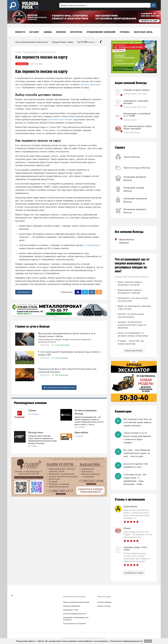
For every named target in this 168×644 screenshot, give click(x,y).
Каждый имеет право (63, 42)
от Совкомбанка (91, 245)
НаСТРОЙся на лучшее (89, 42)
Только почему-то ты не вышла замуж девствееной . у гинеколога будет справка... (138, 438)
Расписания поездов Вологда (134, 189)
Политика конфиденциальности (75, 614)
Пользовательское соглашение (74, 624)
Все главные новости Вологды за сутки (59, 387)
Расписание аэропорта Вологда (135, 211)
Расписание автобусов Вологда (135, 178)
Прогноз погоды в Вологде (137, 168)
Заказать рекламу (104, 606)
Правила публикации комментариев (76, 602)
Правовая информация (71, 606)
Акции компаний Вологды (131, 83)
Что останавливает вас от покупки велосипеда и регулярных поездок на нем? (132, 265)
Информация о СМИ (70, 610)
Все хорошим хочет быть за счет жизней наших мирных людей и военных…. (137, 422)
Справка (120, 148)
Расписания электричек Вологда (135, 200)
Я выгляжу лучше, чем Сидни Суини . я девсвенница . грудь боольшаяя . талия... (135, 479)
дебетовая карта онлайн (60, 119)
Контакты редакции (104, 602)
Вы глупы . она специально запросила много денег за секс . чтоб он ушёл (137, 453)
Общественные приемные (124, 241)
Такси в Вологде (132, 157)
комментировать (24, 292)
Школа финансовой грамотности (32, 42)
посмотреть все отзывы (134, 573)
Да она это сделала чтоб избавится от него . (136, 465)
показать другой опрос (134, 351)
